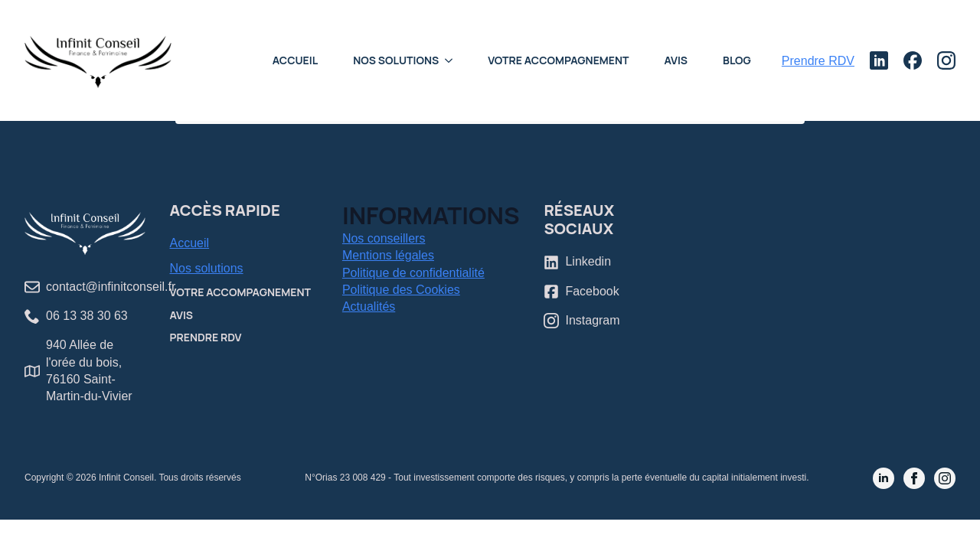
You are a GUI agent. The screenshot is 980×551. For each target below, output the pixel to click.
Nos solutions (207, 268)
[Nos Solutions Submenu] (453, 60)
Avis (676, 60)
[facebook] (914, 478)
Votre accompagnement (558, 60)
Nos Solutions (396, 60)
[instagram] (945, 478)
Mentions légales (388, 255)
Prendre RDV (206, 337)
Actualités (369, 306)
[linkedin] (884, 478)
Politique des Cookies (401, 290)
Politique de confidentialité (413, 273)
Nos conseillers (384, 238)
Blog (737, 60)
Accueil (295, 60)
